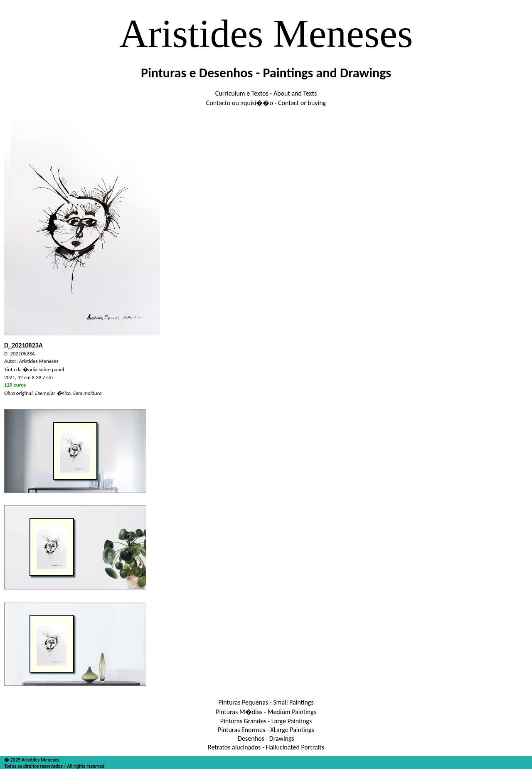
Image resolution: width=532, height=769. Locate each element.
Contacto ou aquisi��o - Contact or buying (266, 103)
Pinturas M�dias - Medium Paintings (266, 712)
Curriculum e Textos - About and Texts (266, 93)
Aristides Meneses (266, 33)
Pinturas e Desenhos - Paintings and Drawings (266, 73)
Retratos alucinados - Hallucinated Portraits (266, 747)
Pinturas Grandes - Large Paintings (266, 721)
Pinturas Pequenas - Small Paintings (266, 702)
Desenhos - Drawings (266, 738)
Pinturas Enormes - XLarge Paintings (266, 730)
